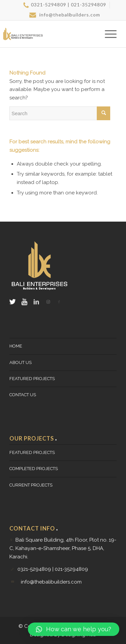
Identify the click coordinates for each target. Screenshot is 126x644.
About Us (20, 362)
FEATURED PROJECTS (32, 379)
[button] (74, 629)
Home (16, 346)
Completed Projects (34, 469)
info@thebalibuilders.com (65, 15)
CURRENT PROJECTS (31, 485)
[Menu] (107, 34)
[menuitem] (65, 5)
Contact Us (23, 395)
